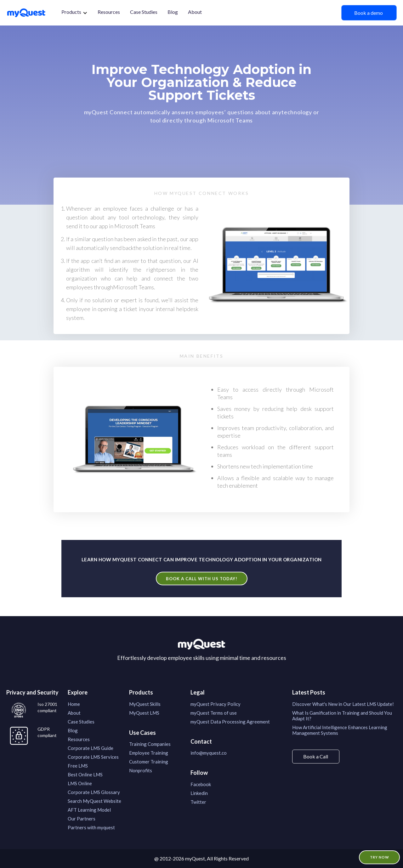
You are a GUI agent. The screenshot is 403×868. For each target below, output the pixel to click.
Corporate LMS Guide (91, 748)
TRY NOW (380, 857)
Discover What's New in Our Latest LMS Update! (343, 704)
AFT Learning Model (89, 810)
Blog (173, 12)
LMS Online (80, 783)
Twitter (198, 802)
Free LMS (78, 766)
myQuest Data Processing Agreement (230, 722)
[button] (74, 13)
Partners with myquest (91, 827)
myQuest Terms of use (214, 713)
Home (74, 704)
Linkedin (199, 793)
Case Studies (144, 12)
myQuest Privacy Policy (216, 704)
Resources (109, 12)
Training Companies (150, 744)
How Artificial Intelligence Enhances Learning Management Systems (340, 730)
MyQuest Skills (145, 704)
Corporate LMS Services (93, 757)
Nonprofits (141, 770)
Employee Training (149, 753)
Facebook (201, 784)
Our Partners (82, 819)
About (195, 12)
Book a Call (316, 756)
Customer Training (149, 762)
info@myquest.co (209, 753)
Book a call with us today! (202, 579)
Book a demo (369, 13)
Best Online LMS (85, 774)
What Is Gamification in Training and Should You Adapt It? (342, 716)
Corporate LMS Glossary (94, 792)
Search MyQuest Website (94, 801)
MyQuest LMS (144, 713)
